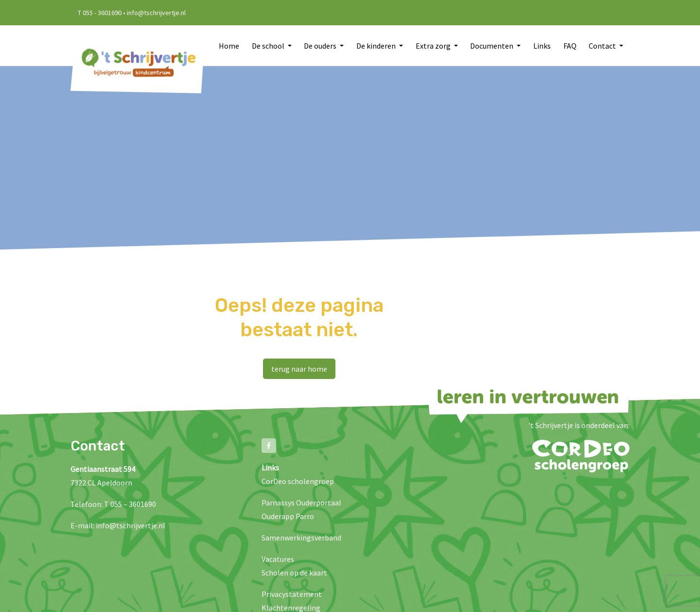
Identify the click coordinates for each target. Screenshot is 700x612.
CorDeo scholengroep (298, 481)
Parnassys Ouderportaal (301, 503)
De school (269, 46)
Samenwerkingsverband (301, 538)
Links (542, 46)
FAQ (570, 46)
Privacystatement (292, 594)
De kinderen (377, 46)
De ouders (321, 46)
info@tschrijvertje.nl (131, 525)
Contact (603, 46)
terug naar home (299, 369)
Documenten (492, 46)
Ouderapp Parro (288, 516)
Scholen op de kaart (294, 573)
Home (229, 46)
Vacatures (278, 559)
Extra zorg (434, 46)
